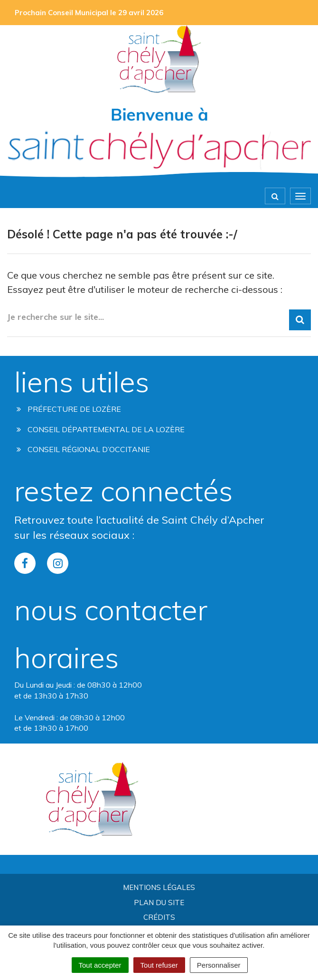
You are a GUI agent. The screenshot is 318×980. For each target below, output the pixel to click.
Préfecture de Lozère (69, 409)
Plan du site (159, 903)
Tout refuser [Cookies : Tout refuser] (159, 965)
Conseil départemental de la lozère (101, 429)
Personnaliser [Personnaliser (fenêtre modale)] (219, 965)
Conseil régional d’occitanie (83, 449)
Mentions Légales (159, 887)
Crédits (159, 917)
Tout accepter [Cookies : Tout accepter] (100, 965)
